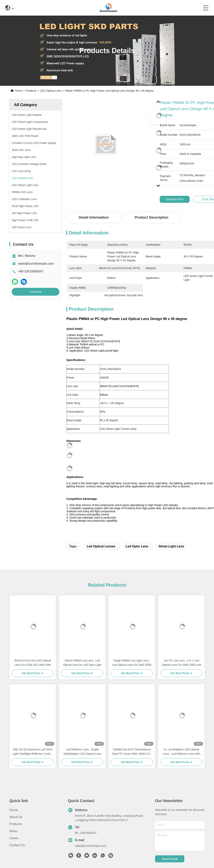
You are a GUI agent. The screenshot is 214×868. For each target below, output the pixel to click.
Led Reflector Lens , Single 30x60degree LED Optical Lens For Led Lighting (82, 752)
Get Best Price (175, 199)
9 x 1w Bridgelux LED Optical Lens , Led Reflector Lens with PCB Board (181, 752)
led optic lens (137, 546)
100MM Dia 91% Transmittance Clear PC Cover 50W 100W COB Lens (132, 752)
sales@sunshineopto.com (36, 264)
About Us (16, 817)
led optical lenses (101, 546)
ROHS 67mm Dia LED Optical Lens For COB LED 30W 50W (33, 663)
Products (31, 91)
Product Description (152, 217)
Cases (14, 838)
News (13, 831)
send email (170, 859)
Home (18, 91)
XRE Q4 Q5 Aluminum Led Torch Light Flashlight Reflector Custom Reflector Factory (33, 752)
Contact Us (17, 845)
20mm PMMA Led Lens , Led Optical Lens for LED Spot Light (82, 663)
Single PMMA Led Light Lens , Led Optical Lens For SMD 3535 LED (132, 663)
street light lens (171, 546)
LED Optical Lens (51, 91)
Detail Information (94, 217)
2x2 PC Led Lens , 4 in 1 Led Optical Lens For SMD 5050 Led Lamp (181, 663)
